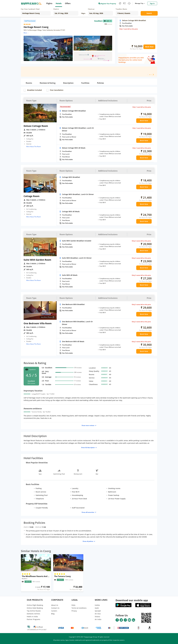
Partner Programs (33, 619)
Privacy (74, 611)
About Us (55, 605)
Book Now (149, 47)
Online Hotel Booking (35, 608)
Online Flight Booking (35, 605)
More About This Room (34, 147)
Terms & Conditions (79, 608)
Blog (53, 614)
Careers (54, 611)
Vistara (97, 617)
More (26, 33)
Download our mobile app (132, 600)
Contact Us (55, 608)
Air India (98, 619)
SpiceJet (98, 611)
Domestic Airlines (33, 614)
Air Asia (98, 614)
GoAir (97, 608)
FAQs (73, 605)
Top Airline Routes (34, 611)
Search (149, 13)
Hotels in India (32, 617)
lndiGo (97, 605)
